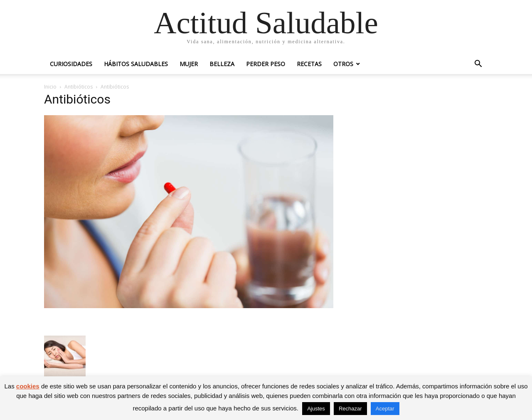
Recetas (309, 64)
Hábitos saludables (136, 64)
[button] (478, 65)
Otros (343, 64)
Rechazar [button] (350, 409)
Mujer (189, 64)
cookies (28, 386)
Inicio (50, 87)
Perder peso (266, 64)
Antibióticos (79, 87)
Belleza (222, 64)
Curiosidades (71, 64)
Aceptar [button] (385, 409)
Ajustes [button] (316, 409)
